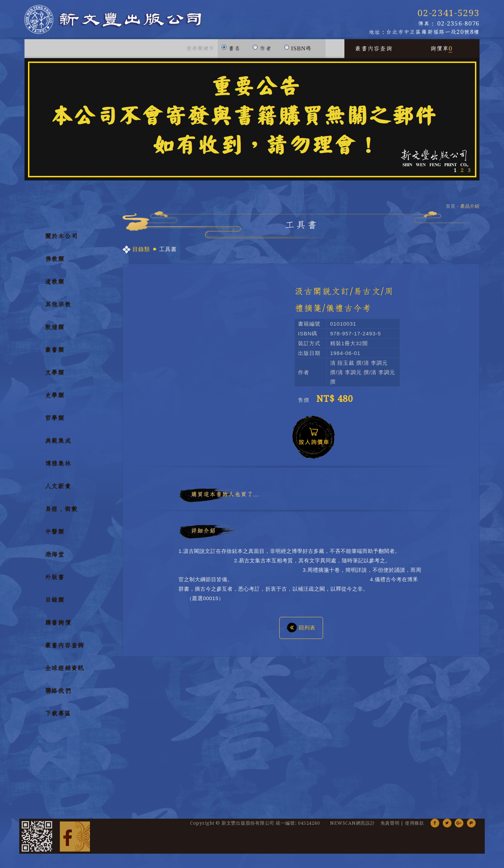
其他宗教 (58, 308)
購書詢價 (58, 627)
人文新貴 (58, 490)
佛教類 (55, 263)
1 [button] (455, 174)
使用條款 (415, 827)
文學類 (55, 377)
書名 (231, 49)
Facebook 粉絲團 (75, 840)
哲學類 (55, 422)
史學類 (55, 399)
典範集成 (58, 445)
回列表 (301, 631)
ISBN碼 (298, 49)
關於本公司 (61, 240)
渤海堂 (55, 558)
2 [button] (462, 174)
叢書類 (55, 354)
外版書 (55, 581)
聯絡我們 (58, 695)
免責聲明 (390, 827)
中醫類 (55, 536)
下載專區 (58, 718)
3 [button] (469, 174)
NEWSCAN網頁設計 (352, 827)
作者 (262, 49)
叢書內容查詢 (374, 52)
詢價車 (441, 52)
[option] (252, 123)
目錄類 (55, 604)
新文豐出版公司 (126, 22)
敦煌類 (55, 331)
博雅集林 (58, 468)
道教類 (55, 286)
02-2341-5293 (449, 13)
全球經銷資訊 (65, 672)
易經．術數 (61, 513)
